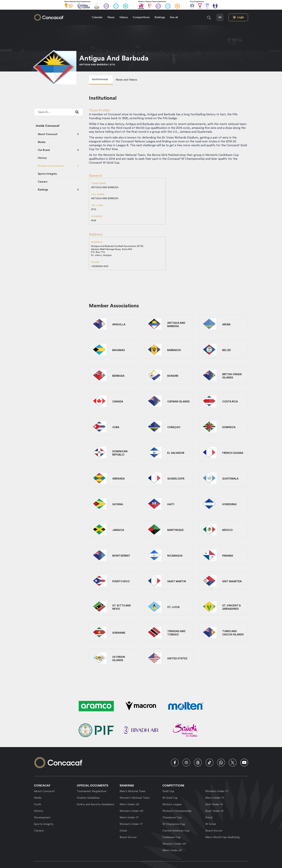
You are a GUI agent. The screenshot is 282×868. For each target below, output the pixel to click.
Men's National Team (133, 791)
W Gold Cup (170, 798)
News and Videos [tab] (126, 80)
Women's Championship (177, 811)
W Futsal (211, 824)
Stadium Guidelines (88, 798)
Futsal (123, 831)
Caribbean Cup (171, 837)
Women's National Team (135, 798)
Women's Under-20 (131, 811)
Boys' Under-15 (214, 811)
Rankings (43, 190)
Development (42, 818)
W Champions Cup (174, 824)
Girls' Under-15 (214, 804)
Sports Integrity (47, 174)
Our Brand (44, 150)
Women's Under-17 (131, 824)
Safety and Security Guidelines (95, 804)
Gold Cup (168, 791)
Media (42, 142)
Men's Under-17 (129, 818)
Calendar (97, 17)
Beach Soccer (128, 837)
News (111, 17)
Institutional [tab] (100, 79)
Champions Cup (172, 818)
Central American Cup (176, 831)
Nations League (172, 804)
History (42, 158)
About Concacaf (48, 134)
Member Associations (51, 166)
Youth (38, 804)
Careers (43, 182)
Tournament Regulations (92, 791)
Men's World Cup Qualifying (222, 837)
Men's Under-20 (129, 804)
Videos (124, 17)
